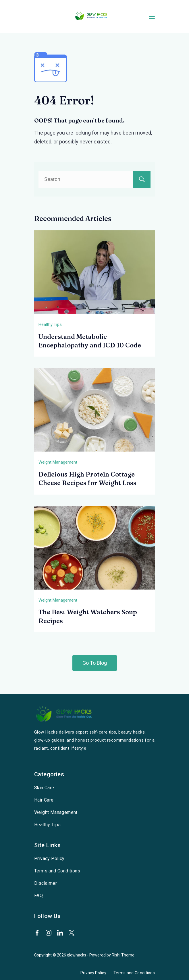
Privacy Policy (49, 859)
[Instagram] (49, 933)
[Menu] (152, 16)
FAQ (38, 896)
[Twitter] (72, 933)
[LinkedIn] (60, 933)
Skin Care (44, 788)
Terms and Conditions (57, 871)
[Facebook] (37, 933)
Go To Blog (95, 663)
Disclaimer (46, 883)
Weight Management (58, 462)
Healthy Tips (50, 324)
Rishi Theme (123, 955)
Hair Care (44, 800)
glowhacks (77, 955)
